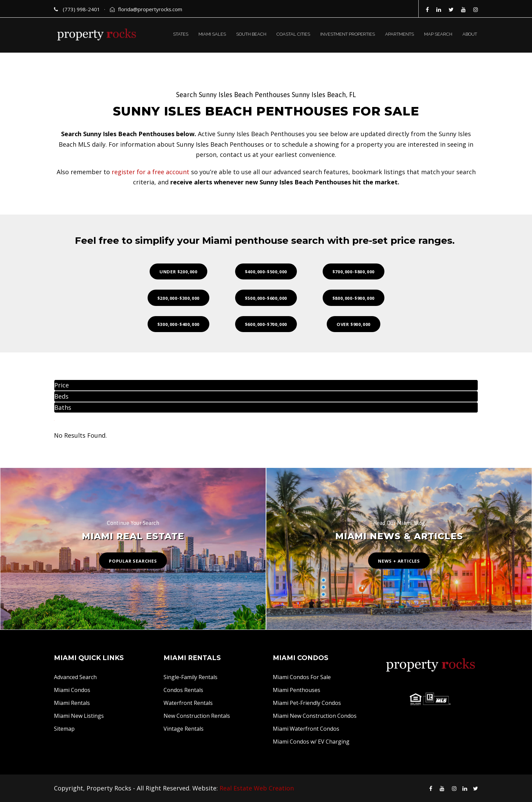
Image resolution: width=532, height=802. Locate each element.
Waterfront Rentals (188, 703)
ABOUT (470, 34)
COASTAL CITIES (293, 34)
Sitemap (64, 729)
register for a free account (150, 172)
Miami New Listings (79, 716)
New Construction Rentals (197, 716)
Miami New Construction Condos (315, 716)
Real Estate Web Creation (257, 788)
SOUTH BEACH (251, 34)
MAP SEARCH (438, 34)
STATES (181, 34)
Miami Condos (72, 690)
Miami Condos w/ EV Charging (311, 742)
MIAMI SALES (212, 34)
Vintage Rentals (184, 729)
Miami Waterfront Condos (306, 729)
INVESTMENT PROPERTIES (348, 34)
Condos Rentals (183, 690)
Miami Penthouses (297, 690)
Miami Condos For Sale (302, 677)
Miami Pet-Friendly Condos (307, 703)
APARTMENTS (400, 34)
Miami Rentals (72, 703)
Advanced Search (75, 677)
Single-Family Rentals (191, 677)
